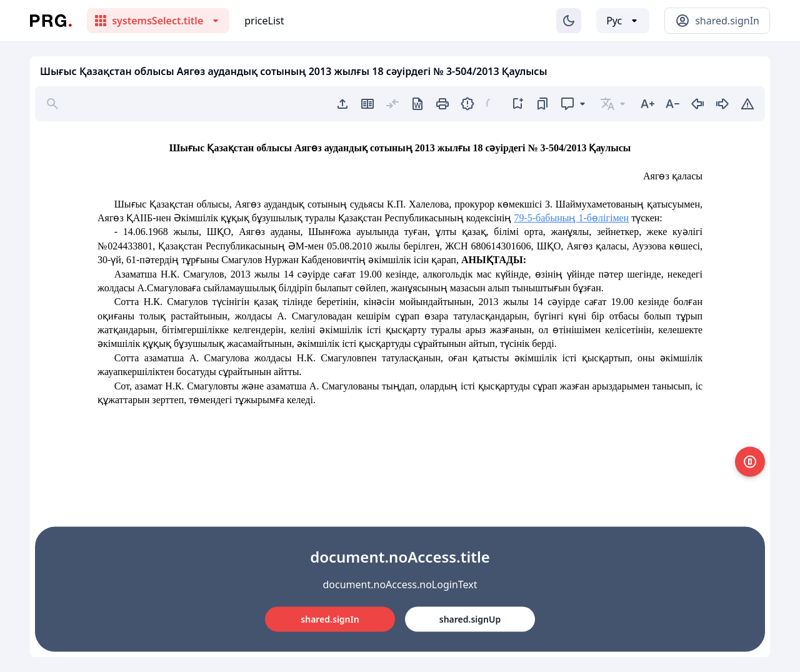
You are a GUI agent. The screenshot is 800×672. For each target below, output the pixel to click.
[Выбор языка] (623, 21)
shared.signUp (470, 619)
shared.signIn (330, 619)
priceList (264, 21)
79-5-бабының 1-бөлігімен (571, 218)
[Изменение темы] (569, 21)
